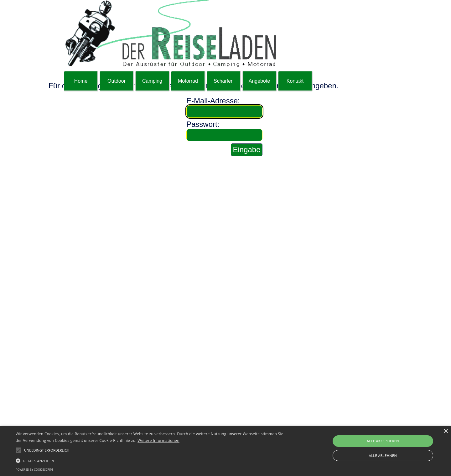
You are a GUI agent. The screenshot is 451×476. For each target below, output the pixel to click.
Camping (152, 81)
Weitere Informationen (158, 440)
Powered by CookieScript (34, 470)
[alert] (225, 451)
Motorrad (188, 81)
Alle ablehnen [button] (383, 455)
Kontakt (295, 81)
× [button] (446, 431)
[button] (152, 460)
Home (81, 81)
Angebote (259, 81)
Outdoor (117, 81)
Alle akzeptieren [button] (383, 441)
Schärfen (224, 81)
